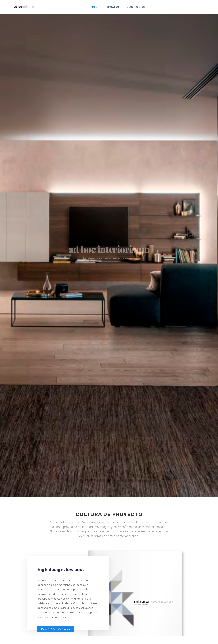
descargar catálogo (56, 629)
